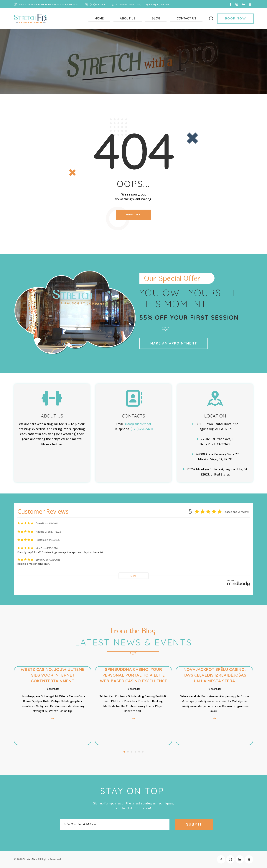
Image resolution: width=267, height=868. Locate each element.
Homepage (133, 215)
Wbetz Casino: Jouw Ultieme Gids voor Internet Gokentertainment (52, 675)
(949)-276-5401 (142, 429)
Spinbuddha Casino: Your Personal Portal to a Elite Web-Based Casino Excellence (134, 675)
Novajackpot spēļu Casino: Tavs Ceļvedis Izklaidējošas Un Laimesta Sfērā (215, 675)
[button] (124, 752)
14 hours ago (52, 689)
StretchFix (29, 859)
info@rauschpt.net (138, 424)
